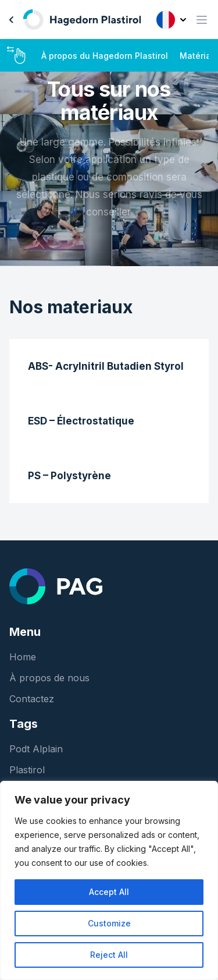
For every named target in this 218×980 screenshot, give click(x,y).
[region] (109, 880)
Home (23, 657)
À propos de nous (49, 678)
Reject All (109, 955)
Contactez (32, 699)
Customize (109, 923)
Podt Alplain (36, 749)
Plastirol (27, 770)
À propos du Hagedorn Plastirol (105, 56)
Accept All (109, 892)
